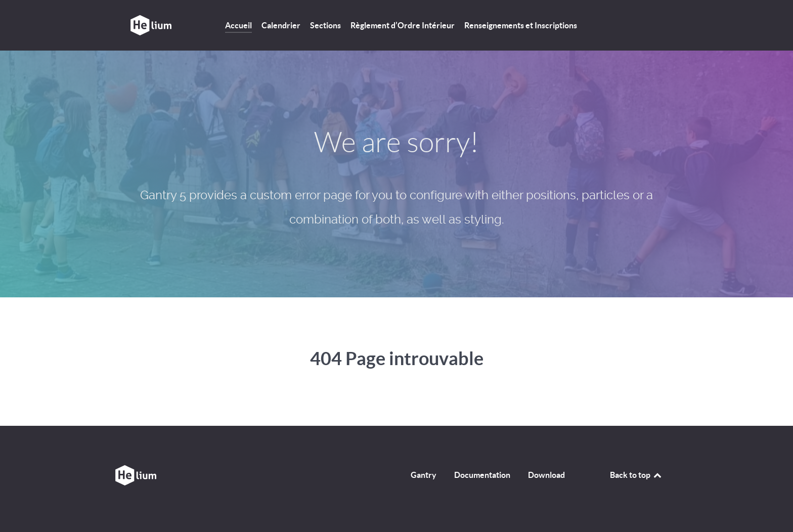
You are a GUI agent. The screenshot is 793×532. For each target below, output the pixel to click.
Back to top (636, 475)
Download (546, 475)
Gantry (424, 475)
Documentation (482, 475)
